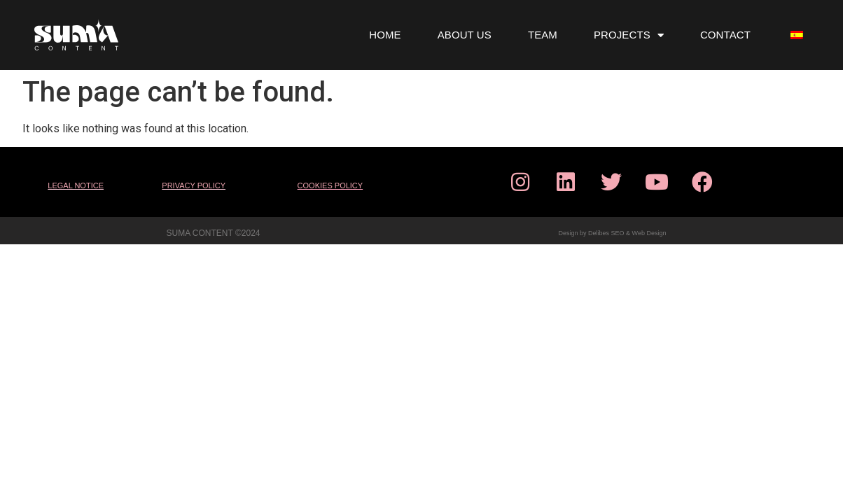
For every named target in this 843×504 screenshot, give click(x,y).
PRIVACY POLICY (194, 185)
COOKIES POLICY (330, 185)
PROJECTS (629, 35)
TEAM (543, 35)
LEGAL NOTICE (76, 185)
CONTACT (725, 35)
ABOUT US (465, 35)
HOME (385, 35)
